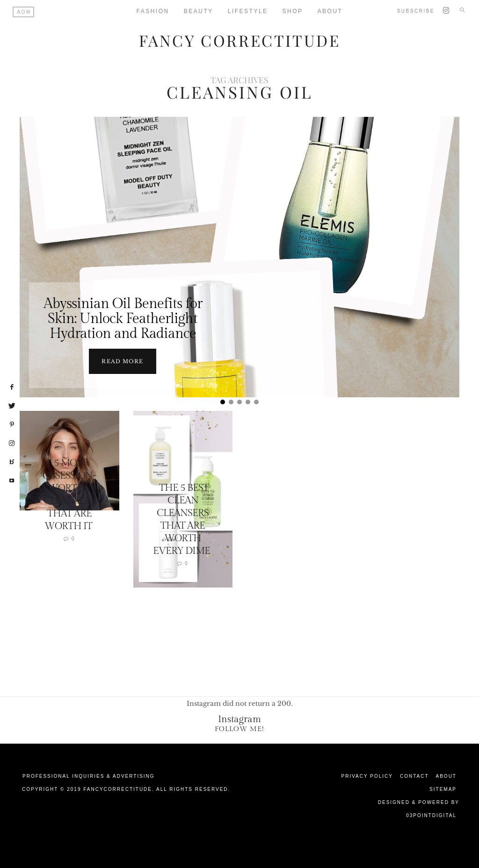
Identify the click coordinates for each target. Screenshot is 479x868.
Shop (293, 11)
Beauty (199, 11)
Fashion (153, 11)
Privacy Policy (367, 776)
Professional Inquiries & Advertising (89, 776)
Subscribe (416, 11)
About (446, 776)
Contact (414, 776)
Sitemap (443, 789)
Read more (122, 361)
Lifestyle (248, 11)
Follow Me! (239, 728)
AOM (24, 12)
